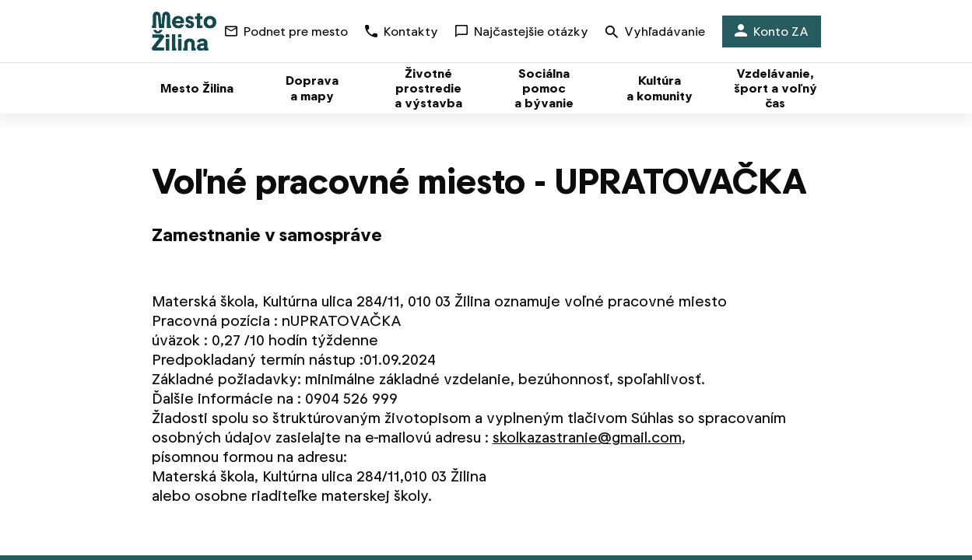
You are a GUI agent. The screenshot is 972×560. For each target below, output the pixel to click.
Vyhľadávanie (655, 33)
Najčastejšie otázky (522, 31)
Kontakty (402, 31)
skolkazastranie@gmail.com (587, 437)
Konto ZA (772, 31)
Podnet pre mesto (286, 31)
